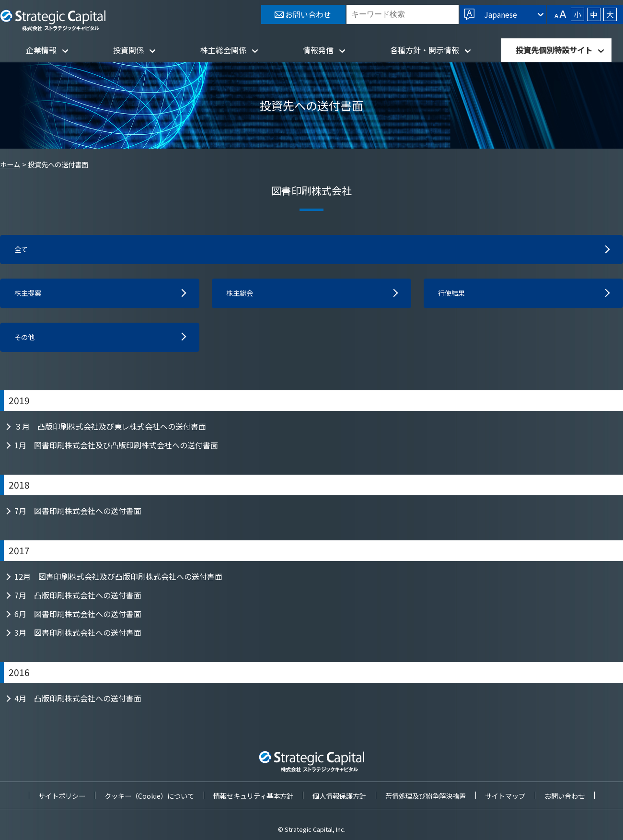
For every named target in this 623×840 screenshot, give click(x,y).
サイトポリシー (62, 796)
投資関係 (128, 50)
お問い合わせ (565, 796)
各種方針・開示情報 (425, 50)
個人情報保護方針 (339, 796)
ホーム (10, 164)
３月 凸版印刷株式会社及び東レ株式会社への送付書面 (110, 430)
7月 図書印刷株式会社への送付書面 (78, 514)
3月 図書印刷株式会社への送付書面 (78, 636)
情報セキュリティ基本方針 (253, 796)
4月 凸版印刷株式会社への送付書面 (78, 702)
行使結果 (453, 295)
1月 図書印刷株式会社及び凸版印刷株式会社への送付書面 (116, 449)
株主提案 (30, 295)
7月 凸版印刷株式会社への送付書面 (78, 599)
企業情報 (41, 50)
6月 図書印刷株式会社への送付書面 (78, 618)
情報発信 (318, 50)
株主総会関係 (223, 50)
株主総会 (242, 295)
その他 (26, 340)
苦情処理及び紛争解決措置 (426, 796)
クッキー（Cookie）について (149, 796)
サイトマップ (505, 796)
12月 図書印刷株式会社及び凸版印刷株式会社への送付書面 (118, 580)
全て (22, 250)
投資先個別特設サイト (554, 50)
